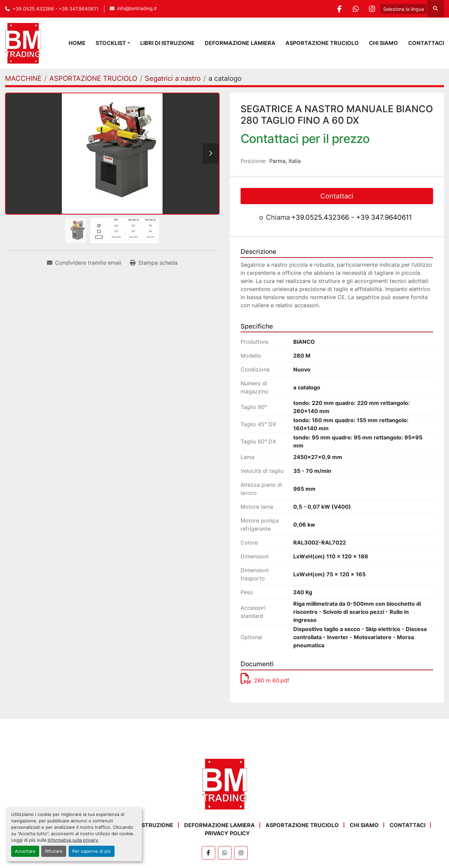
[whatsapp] (354, 9)
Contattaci (426, 43)
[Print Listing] (154, 263)
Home (77, 43)
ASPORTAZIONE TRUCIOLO (322, 43)
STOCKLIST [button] (111, 43)
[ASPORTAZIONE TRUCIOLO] (93, 78)
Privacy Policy (227, 833)
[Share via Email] (84, 263)
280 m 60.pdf (265, 680)
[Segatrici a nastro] (173, 78)
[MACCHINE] (23, 78)
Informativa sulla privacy (73, 840)
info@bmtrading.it (137, 8)
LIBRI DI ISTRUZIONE (167, 43)
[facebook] (337, 9)
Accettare (25, 851)
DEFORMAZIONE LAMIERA (240, 43)
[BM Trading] (224, 783)
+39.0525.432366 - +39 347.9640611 (56, 9)
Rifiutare (54, 851)
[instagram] (372, 9)
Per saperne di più (92, 851)
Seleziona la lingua (404, 9)
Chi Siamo (383, 43)
